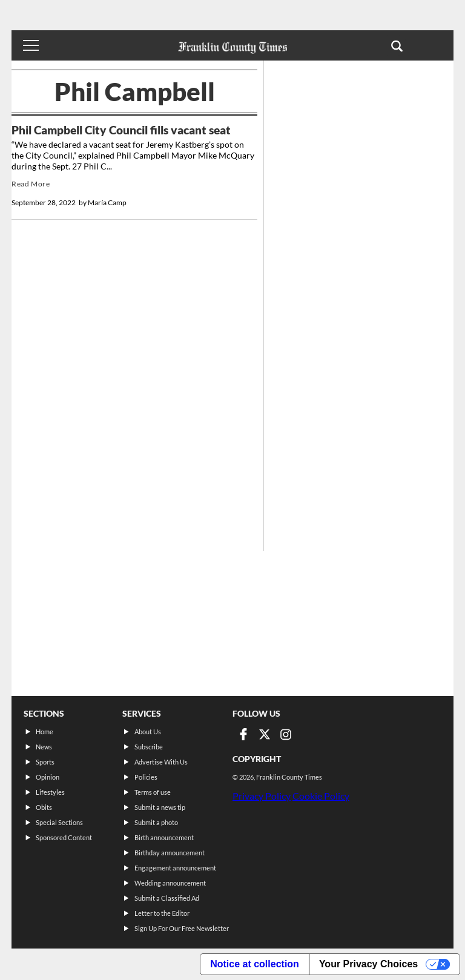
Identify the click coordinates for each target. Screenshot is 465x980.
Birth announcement (164, 837)
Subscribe (149, 747)
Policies (146, 777)
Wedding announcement (170, 883)
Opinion (48, 777)
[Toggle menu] (31, 45)
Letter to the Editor (162, 913)
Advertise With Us (161, 762)
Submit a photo (156, 822)
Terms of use (153, 792)
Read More (31, 184)
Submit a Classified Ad (167, 898)
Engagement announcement (175, 868)
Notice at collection (255, 964)
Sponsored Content (64, 837)
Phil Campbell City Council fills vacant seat (121, 130)
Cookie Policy (321, 796)
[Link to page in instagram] (286, 734)
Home (45, 732)
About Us (148, 732)
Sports (45, 762)
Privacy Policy (262, 796)
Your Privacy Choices (368, 964)
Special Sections (59, 822)
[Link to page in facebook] (243, 734)
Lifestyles (50, 792)
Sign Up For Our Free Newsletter (182, 928)
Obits (44, 807)
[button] (397, 45)
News (44, 747)
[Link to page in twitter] (265, 734)
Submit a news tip (160, 807)
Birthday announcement (170, 853)
